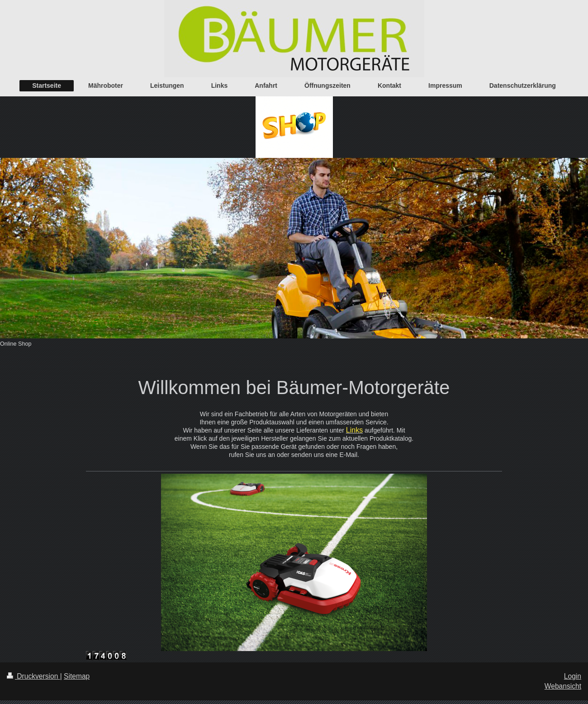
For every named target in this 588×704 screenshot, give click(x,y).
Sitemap (77, 676)
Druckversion (33, 676)
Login (573, 676)
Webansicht (563, 686)
